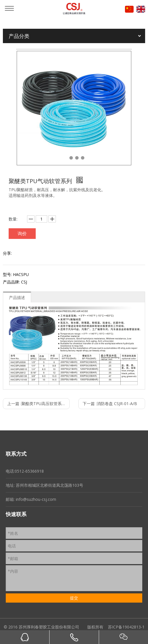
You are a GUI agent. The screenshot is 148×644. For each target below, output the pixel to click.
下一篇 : (110, 404)
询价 (22, 233)
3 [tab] (77, 158)
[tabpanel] (74, 108)
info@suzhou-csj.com (36, 499)
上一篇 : (38, 404)
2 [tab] (71, 158)
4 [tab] (83, 158)
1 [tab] (65, 158)
